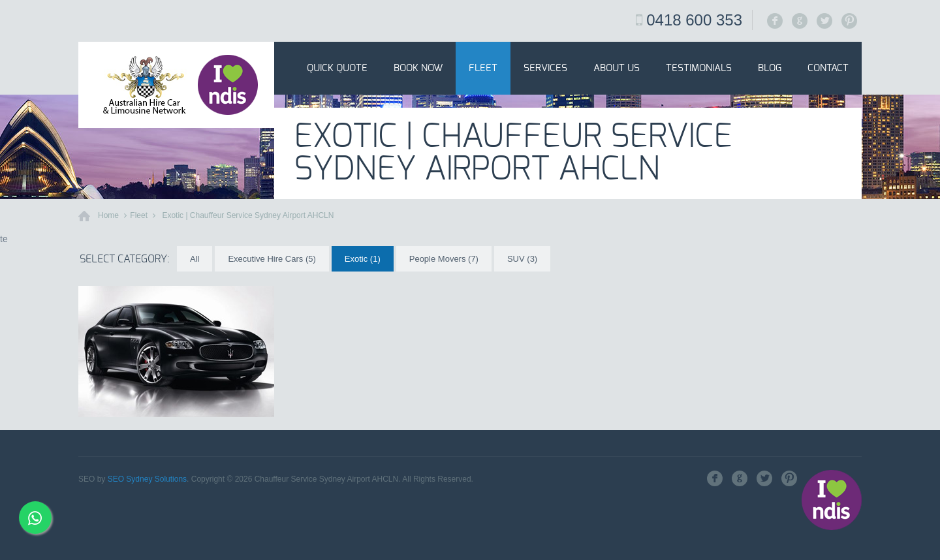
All (195, 259)
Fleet (483, 68)
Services (545, 68)
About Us (617, 68)
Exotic (363, 259)
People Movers (444, 259)
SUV (522, 259)
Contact (828, 68)
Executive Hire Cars (272, 259)
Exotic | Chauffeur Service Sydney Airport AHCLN (248, 215)
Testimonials (699, 68)
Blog (770, 68)
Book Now (418, 68)
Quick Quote (337, 68)
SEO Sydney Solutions (147, 479)
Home (108, 215)
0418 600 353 (694, 20)
